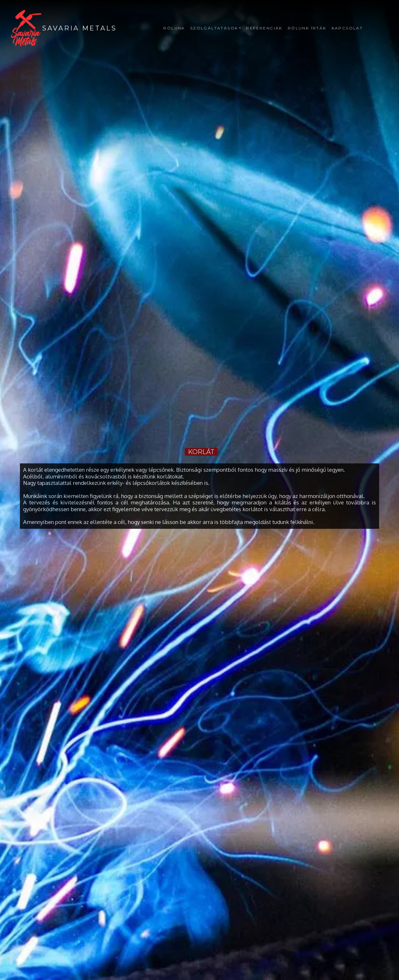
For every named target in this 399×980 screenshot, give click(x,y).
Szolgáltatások (214, 28)
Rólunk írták (307, 28)
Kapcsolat (347, 28)
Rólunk (174, 28)
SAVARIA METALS (79, 28)
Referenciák (264, 28)
